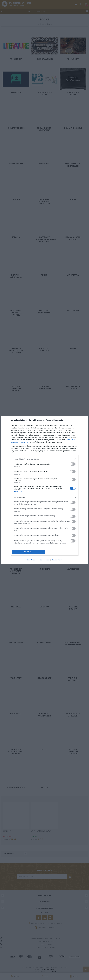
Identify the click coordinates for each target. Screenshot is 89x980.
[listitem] (45, 459)
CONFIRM (28, 552)
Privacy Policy (57, 560)
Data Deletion (32, 560)
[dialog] (45, 490)
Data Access (44, 560)
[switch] (73, 464)
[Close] (84, 420)
